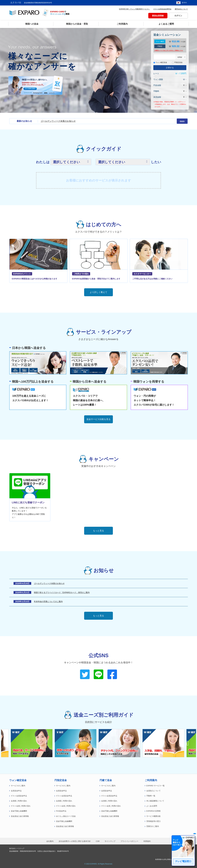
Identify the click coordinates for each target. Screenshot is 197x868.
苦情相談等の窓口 (153, 821)
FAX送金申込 (61, 811)
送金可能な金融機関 (19, 811)
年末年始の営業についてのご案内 (48, 601)
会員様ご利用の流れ (19, 801)
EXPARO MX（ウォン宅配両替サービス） (134, 9)
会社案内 (50, 841)
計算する (170, 68)
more (183, 121)
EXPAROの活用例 (153, 811)
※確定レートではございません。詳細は (169, 50)
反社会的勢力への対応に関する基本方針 (75, 841)
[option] (121, 743)
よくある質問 (152, 806)
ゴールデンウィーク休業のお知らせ (58, 121)
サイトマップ (110, 841)
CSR (98, 841)
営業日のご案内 (153, 826)
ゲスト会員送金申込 (19, 796)
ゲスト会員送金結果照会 (162, 9)
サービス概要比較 (153, 816)
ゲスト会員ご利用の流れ (21, 806)
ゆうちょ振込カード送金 (66, 816)
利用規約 (147, 841)
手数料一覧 (151, 796)
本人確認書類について (155, 801)
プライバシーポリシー (129, 841)
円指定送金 (177, 62)
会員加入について (153, 791)
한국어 (184, 3)
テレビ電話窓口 (183, 861)
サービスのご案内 (18, 786)
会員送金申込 (16, 791)
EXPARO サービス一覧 (155, 786)
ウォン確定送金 (160, 62)
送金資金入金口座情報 (20, 816)
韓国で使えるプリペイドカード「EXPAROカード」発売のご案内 (62, 592)
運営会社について (181, 9)
